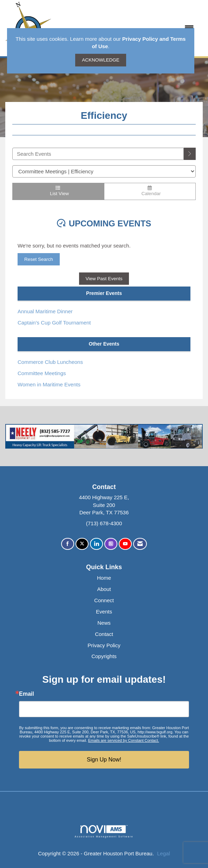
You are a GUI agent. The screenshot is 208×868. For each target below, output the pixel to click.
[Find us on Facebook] (68, 544)
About (104, 589)
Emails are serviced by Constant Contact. (124, 740)
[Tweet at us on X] (82, 544)
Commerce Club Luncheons (50, 362)
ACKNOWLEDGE (101, 60)
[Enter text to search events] (98, 154)
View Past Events (104, 279)
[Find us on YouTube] (125, 544)
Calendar (150, 191)
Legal (164, 853)
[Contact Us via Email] (140, 544)
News (104, 623)
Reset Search (39, 259)
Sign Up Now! (104, 760)
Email (27, 694)
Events (104, 612)
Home (104, 578)
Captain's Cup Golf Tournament (54, 323)
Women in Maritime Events (49, 384)
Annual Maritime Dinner (45, 311)
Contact (104, 634)
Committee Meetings (42, 373)
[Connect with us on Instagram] (111, 544)
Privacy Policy (104, 645)
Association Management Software (104, 831)
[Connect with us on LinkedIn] (96, 544)
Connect (104, 600)
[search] (190, 154)
